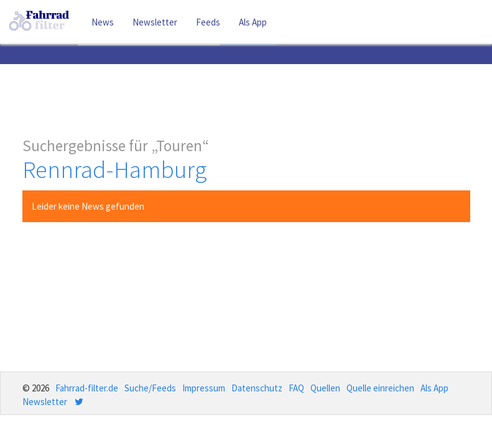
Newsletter (155, 22)
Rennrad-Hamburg (114, 170)
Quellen (325, 388)
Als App (253, 22)
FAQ (296, 388)
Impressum (204, 388)
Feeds (208, 22)
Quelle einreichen (380, 388)
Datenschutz (257, 388)
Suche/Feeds (150, 388)
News (103, 22)
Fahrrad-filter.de (87, 388)
